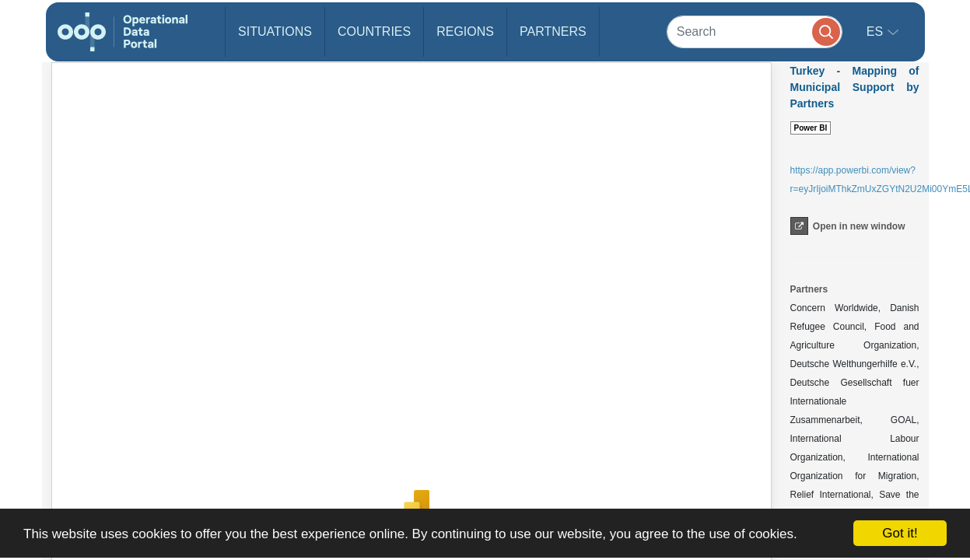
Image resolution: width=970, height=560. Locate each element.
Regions (465, 31)
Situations (275, 31)
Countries (374, 31)
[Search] (755, 31)
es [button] (877, 31)
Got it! (900, 533)
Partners (553, 31)
